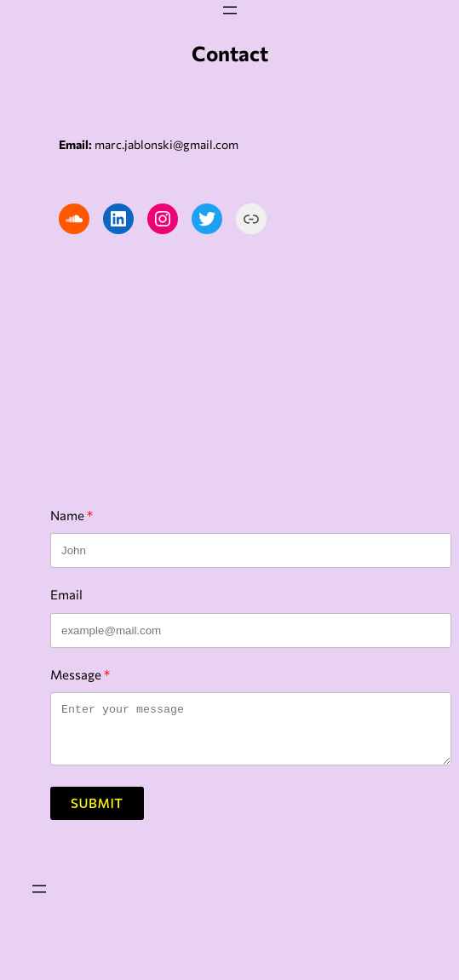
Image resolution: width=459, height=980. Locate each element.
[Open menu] (230, 10)
